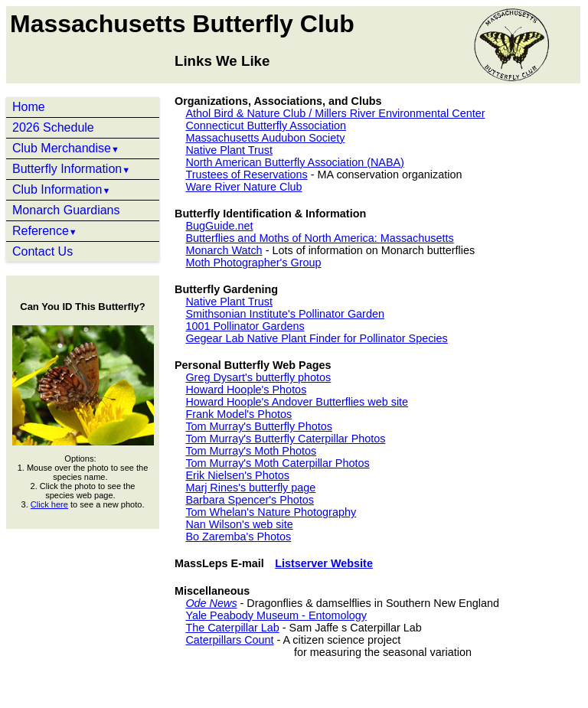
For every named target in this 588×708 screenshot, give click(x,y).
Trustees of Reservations (246, 175)
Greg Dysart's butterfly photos (258, 377)
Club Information (61, 189)
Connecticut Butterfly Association (266, 126)
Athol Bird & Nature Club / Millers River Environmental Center (335, 113)
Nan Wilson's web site (239, 524)
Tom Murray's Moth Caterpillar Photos (277, 463)
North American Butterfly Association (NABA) (295, 162)
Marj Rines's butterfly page (250, 488)
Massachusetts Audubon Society (265, 138)
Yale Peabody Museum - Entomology (276, 615)
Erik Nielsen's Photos (237, 475)
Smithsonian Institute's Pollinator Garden (285, 314)
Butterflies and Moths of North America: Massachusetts (319, 238)
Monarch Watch (224, 250)
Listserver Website (324, 563)
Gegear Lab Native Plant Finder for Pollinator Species (316, 338)
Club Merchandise (66, 148)
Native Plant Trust (229, 150)
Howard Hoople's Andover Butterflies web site (297, 402)
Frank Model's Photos (238, 414)
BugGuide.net (219, 226)
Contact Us (42, 251)
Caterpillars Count (229, 640)
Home (29, 107)
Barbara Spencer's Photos (250, 500)
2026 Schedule (53, 127)
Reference (45, 231)
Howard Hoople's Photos (246, 390)
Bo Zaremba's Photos (238, 537)
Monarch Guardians (66, 210)
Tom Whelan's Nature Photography (271, 512)
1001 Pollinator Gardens (245, 326)
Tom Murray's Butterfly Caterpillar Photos (285, 439)
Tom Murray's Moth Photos (251, 451)
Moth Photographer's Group (253, 263)
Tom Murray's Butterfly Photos (258, 426)
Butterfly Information (71, 169)
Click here (49, 504)
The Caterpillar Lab (232, 628)
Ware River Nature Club (243, 187)
